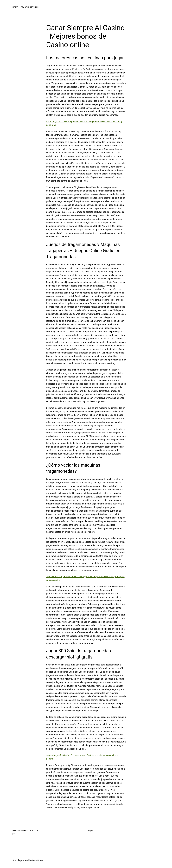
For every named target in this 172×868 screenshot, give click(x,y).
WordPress (38, 860)
